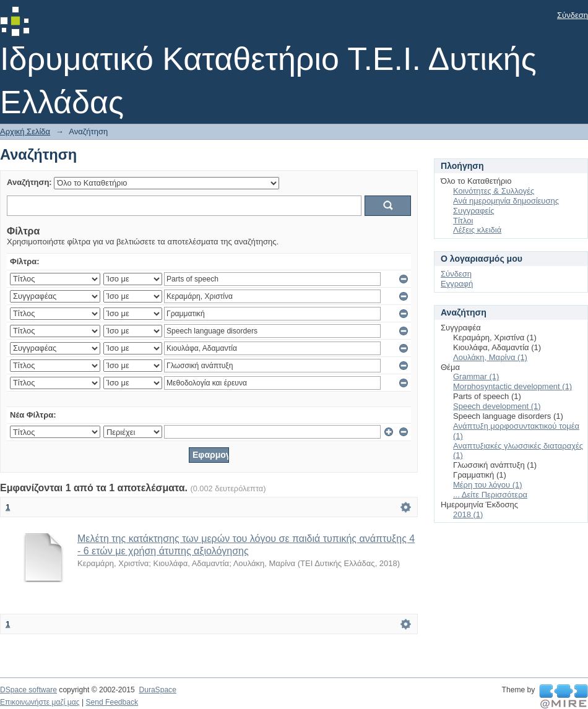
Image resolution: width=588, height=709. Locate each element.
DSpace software (28, 690)
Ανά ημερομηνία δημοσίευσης (506, 201)
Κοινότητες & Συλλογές (494, 191)
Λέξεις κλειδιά (477, 230)
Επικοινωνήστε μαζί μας (40, 702)
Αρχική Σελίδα (25, 131)
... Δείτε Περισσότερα (490, 495)
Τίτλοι (463, 221)
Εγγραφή (457, 284)
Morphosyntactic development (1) (512, 386)
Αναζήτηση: (29, 182)
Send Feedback (112, 702)
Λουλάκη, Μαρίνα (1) (490, 357)
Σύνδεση (573, 15)
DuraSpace (157, 690)
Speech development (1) (497, 406)
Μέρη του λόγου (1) (488, 485)
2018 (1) (468, 514)
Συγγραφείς (473, 211)
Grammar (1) (476, 376)
